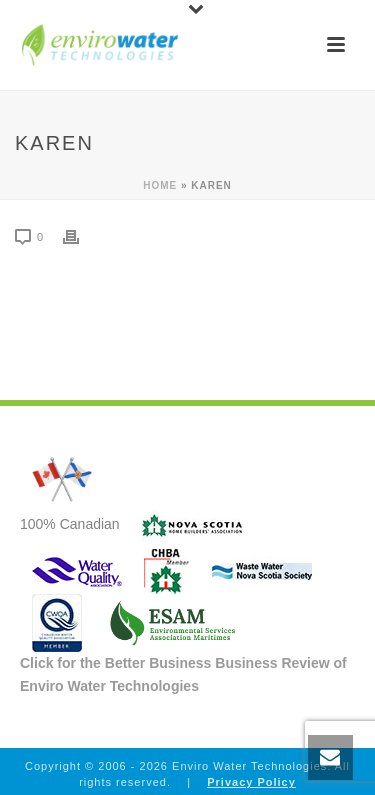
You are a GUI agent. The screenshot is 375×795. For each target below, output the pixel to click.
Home (160, 185)
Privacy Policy (251, 782)
